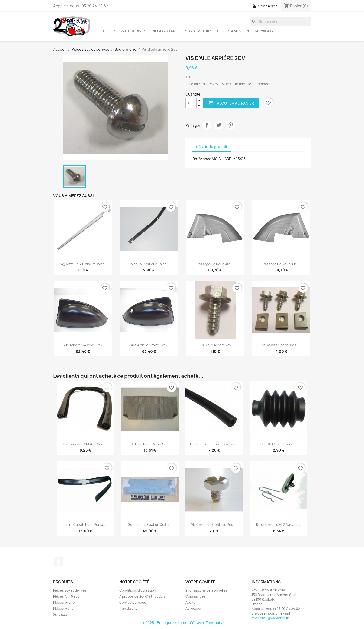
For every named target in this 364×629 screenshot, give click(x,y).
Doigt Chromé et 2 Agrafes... (279, 525)
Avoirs (190, 602)
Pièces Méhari (198, 31)
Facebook (58, 562)
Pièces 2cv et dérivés (125, 31)
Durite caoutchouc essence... (214, 444)
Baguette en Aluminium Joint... (83, 264)
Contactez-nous (133, 602)
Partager (207, 125)
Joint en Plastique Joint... (149, 264)
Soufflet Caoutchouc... (279, 444)
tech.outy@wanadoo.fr (270, 618)
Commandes (196, 596)
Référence (202, 159)
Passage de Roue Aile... (215, 264)
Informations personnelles (206, 590)
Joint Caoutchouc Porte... (85, 525)
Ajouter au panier (231, 103)
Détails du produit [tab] (212, 147)
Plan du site (128, 608)
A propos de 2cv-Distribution (142, 596)
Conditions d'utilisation (138, 590)
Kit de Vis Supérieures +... (281, 345)
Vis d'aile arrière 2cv (215, 345)
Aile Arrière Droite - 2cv (149, 345)
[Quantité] (191, 103)
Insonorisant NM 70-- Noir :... (85, 444)
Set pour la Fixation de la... (150, 525)
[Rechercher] (280, 22)
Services (264, 31)
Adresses (193, 608)
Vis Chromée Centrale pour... (214, 525)
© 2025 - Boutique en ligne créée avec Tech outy (182, 623)
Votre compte (200, 582)
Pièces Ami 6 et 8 (233, 31)
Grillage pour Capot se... (150, 444)
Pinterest (231, 125)
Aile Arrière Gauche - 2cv (83, 345)
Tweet (219, 125)
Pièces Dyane (165, 31)
